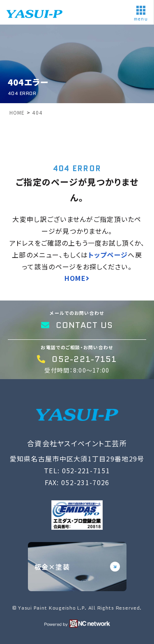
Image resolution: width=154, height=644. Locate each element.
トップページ (108, 255)
